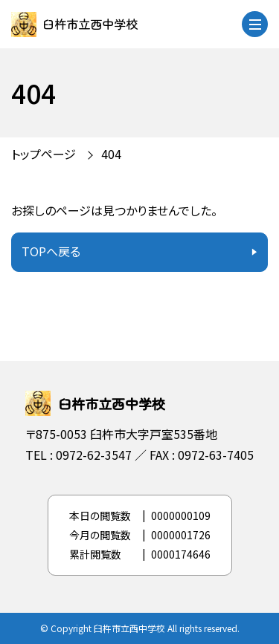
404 (111, 154)
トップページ (44, 154)
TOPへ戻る (51, 251)
